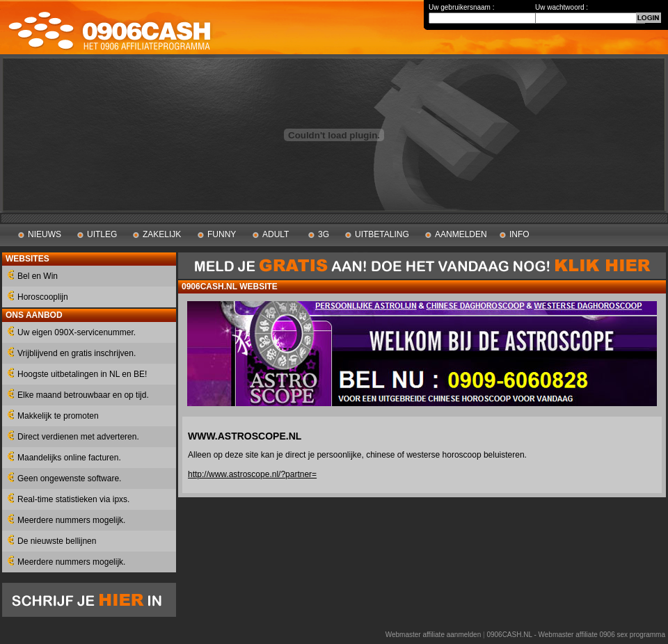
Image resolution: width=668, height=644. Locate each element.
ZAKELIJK (162, 234)
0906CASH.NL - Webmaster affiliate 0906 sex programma (576, 635)
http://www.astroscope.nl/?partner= (252, 474)
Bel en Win (38, 276)
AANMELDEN (461, 234)
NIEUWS (45, 234)
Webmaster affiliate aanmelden (434, 635)
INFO (519, 234)
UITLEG (102, 234)
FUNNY (222, 234)
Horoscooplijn (43, 297)
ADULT (276, 234)
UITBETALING (382, 234)
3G (324, 234)
